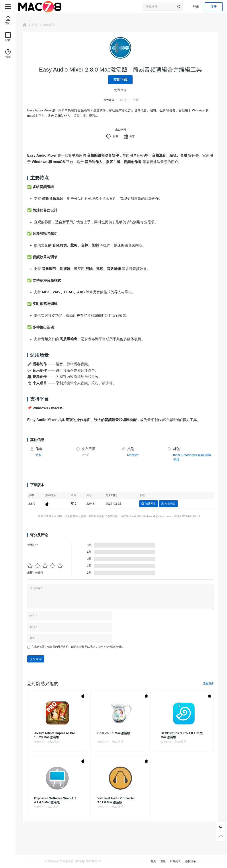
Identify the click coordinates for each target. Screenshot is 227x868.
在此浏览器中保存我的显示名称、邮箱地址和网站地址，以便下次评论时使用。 (80, 647)
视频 (184, 460)
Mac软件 (51, 25)
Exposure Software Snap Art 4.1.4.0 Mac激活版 (57, 800)
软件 (37, 25)
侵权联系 (186, 861)
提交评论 (38, 659)
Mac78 (63, 861)
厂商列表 (171, 861)
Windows (191, 455)
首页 (149, 861)
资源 (159, 861)
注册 (214, 7)
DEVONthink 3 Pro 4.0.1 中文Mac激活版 (182, 735)
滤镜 (177, 460)
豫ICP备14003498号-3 (92, 861)
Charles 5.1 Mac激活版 (115, 733)
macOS (179, 455)
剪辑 (202, 455)
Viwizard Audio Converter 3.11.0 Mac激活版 (117, 800)
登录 (196, 7)
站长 (41, 455)
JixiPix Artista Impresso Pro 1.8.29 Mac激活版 (57, 735)
